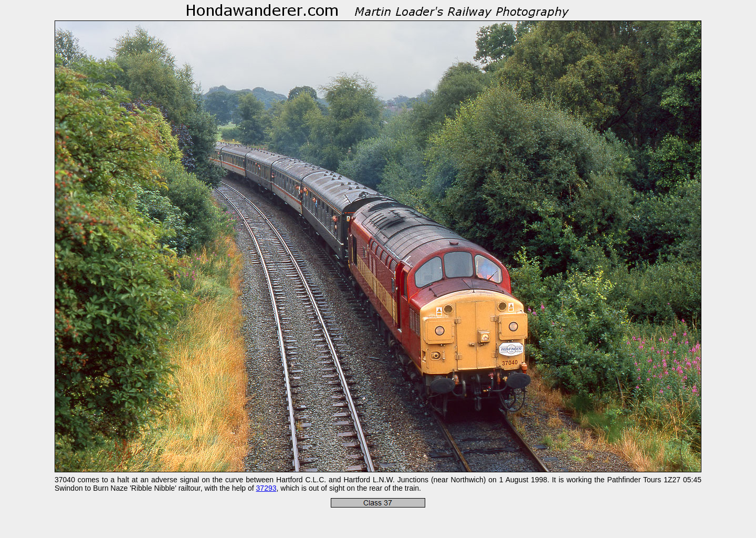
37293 (266, 488)
